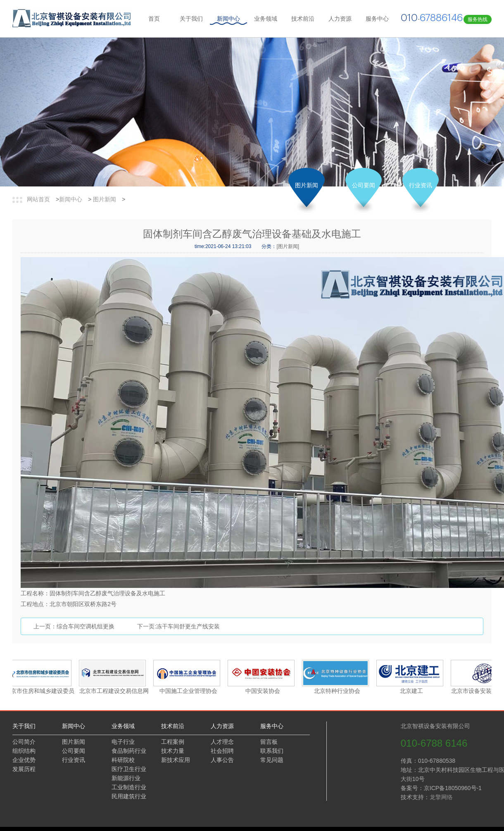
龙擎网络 (476, 797)
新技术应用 (176, 760)
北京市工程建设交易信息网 (115, 691)
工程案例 (173, 742)
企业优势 (24, 760)
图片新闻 (105, 199)
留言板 (269, 742)
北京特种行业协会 (338, 691)
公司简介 (24, 742)
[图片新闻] (288, 246)
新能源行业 (126, 778)
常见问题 (272, 760)
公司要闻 (364, 185)
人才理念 (222, 742)
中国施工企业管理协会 (189, 691)
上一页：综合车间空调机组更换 (74, 626)
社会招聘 (222, 751)
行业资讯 (421, 185)
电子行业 (123, 742)
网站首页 (38, 199)
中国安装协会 (264, 691)
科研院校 (123, 760)
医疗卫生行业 (129, 769)
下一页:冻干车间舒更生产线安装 (178, 626)
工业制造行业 (129, 787)
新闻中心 (71, 199)
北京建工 (412, 691)
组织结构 (24, 751)
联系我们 (272, 751)
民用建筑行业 (129, 796)
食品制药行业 (129, 751)
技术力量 (173, 751)
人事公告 (222, 760)
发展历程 (24, 769)
